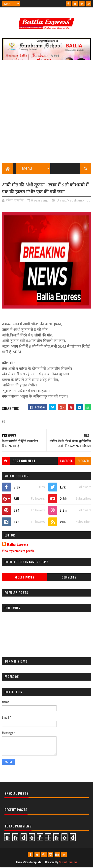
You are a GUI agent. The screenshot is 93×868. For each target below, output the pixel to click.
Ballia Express (18, 545)
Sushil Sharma (68, 862)
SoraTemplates (33, 862)
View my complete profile (18, 551)
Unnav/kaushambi (71, 201)
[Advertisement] (46, 114)
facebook (66, 461)
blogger (83, 461)
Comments (69, 578)
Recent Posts (24, 578)
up (89, 201)
